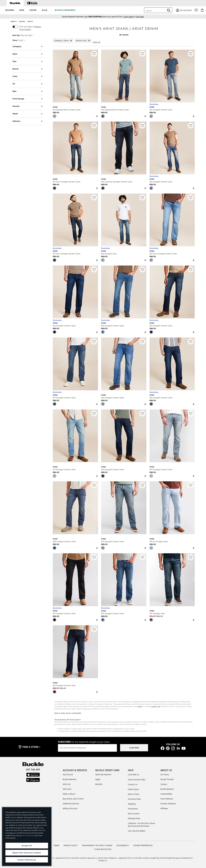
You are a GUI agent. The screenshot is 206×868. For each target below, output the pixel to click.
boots (140, 706)
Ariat (30, 21)
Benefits (99, 784)
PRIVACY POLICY (71, 845)
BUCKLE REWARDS (65, 10)
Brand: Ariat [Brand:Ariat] (83, 41)
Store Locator (134, 814)
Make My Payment (103, 774)
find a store (31, 747)
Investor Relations (168, 804)
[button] (10, 10)
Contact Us (133, 784)
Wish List (67, 784)
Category (28, 46)
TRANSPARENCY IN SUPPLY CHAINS (97, 845)
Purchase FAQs (134, 799)
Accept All (27, 846)
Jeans (22, 21)
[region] (27, 837)
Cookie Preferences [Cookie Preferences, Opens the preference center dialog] (27, 860)
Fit (28, 84)
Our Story (165, 774)
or (130, 17)
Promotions (133, 809)
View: (15, 40)
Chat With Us (134, 775)
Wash (28, 114)
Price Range (28, 99)
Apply (98, 779)
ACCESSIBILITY (123, 845)
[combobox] (155, 10)
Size (28, 61)
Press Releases (167, 799)
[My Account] (184, 10)
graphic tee (156, 706)
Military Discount (70, 808)
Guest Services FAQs (137, 780)
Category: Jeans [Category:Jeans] (63, 41)
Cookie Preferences (143, 845)
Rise (28, 91)
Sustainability (166, 794)
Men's (14, 21)
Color (28, 76)
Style (28, 54)
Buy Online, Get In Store (73, 799)
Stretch (28, 106)
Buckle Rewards (70, 779)
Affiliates (164, 808)
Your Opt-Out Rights (137, 831)
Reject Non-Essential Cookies (27, 853)
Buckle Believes (167, 789)
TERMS (56, 845)
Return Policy (134, 794)
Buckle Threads (167, 779)
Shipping (132, 804)
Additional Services (71, 804)
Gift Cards (67, 789)
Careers (164, 784)
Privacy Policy (29, 835)
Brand (28, 69)
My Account (68, 774)
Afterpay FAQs (134, 818)
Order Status (133, 789)
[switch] (15, 27)
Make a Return (69, 794)
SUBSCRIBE (134, 748)
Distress (28, 121)
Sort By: (16, 35)
